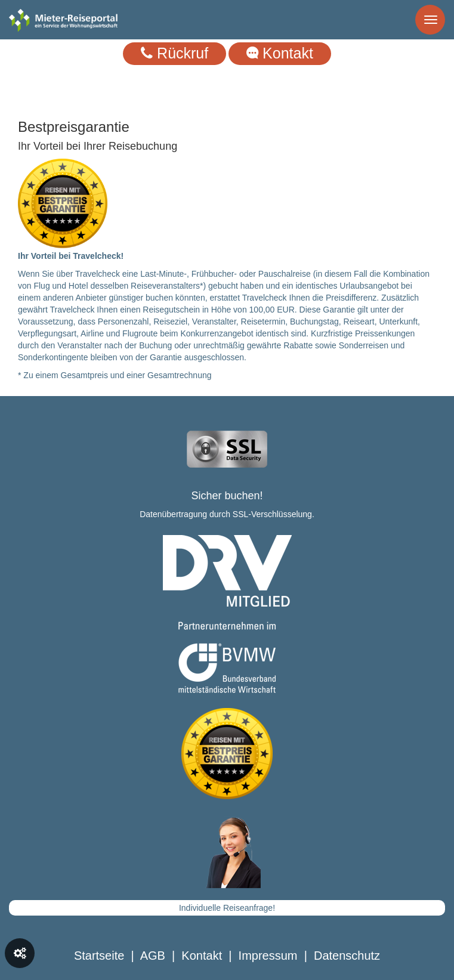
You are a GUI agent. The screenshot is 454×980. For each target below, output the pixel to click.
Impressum (268, 956)
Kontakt (280, 53)
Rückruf (175, 53)
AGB (153, 956)
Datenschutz (347, 956)
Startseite (99, 956)
